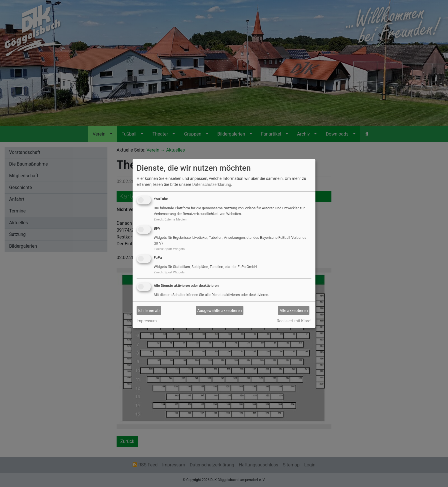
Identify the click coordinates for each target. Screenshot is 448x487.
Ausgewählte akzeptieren (220, 310)
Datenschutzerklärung (212, 184)
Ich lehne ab (149, 310)
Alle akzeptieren (294, 310)
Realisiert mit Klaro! (294, 321)
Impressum (147, 321)
